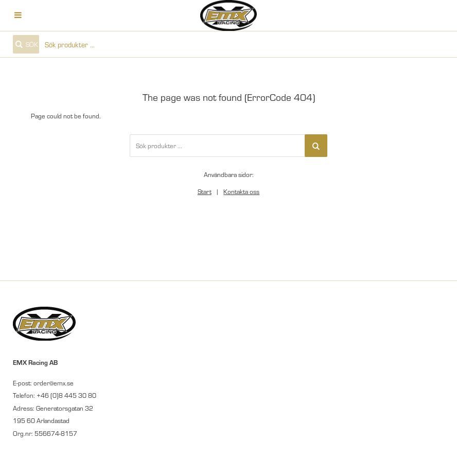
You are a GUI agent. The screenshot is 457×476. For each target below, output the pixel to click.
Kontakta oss (241, 191)
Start (205, 191)
